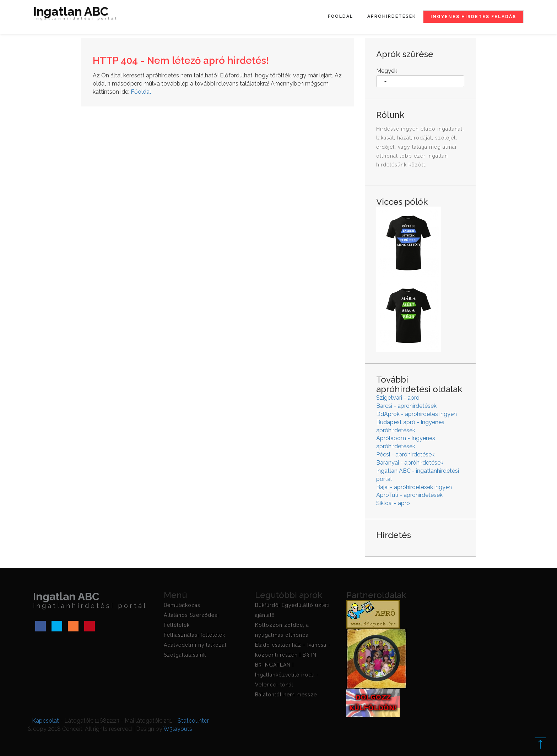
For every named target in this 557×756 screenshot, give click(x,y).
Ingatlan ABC (76, 15)
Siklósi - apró (393, 503)
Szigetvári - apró (398, 398)
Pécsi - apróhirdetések (405, 454)
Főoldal (340, 16)
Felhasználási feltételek (194, 635)
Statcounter (193, 721)
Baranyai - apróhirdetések (410, 463)
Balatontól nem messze (286, 695)
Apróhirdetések (392, 16)
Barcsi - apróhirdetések (406, 406)
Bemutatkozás (182, 605)
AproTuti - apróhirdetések (409, 495)
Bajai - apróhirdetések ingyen (414, 487)
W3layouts (178, 729)
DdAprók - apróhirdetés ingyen (417, 414)
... (384, 81)
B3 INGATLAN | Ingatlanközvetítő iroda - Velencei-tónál (287, 675)
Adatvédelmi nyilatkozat (195, 645)
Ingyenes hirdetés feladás (473, 17)
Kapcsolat (45, 721)
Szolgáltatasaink (185, 655)
